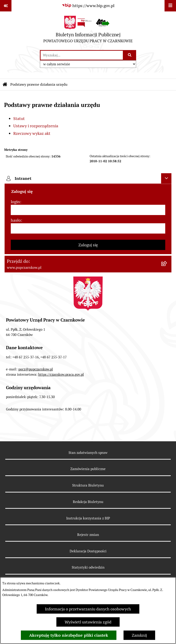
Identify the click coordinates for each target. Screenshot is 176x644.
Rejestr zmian (88, 535)
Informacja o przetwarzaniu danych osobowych (88, 609)
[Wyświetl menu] (170, 6)
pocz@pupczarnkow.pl (36, 369)
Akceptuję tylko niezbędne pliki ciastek (69, 635)
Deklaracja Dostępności (88, 551)
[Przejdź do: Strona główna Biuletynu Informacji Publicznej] (5, 85)
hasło (16, 220)
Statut (19, 118)
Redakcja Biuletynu (88, 502)
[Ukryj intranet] (166, 178)
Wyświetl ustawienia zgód (88, 622)
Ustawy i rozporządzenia (36, 126)
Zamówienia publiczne (88, 469)
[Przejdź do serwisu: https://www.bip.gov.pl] (88, 6)
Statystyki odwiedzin (88, 567)
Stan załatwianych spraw (88, 453)
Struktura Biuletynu (88, 485)
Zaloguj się (88, 245)
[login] (88, 210)
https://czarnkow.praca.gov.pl (61, 374)
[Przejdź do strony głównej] (88, 31)
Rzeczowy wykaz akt (32, 133)
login (15, 202)
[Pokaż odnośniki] (6, 6)
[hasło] (88, 228)
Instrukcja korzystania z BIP (88, 518)
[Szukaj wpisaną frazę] (130, 55)
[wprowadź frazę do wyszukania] (82, 55)
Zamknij (139, 635)
